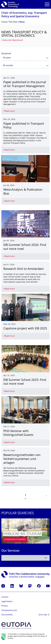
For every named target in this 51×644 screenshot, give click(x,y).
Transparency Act (9, 610)
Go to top (43, 615)
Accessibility (7, 615)
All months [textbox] (8, 66)
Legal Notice (7, 602)
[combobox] (26, 58)
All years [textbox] (7, 58)
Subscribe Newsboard (13, 40)
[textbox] (26, 558)
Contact (5, 597)
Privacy (5, 606)
